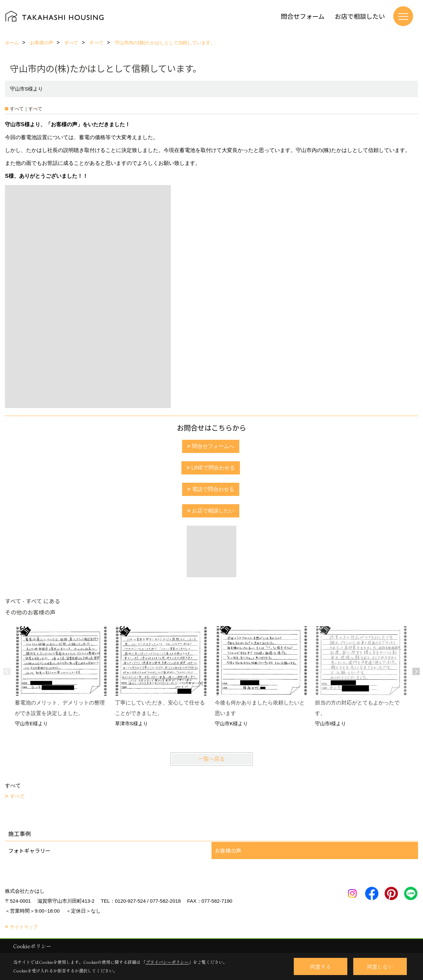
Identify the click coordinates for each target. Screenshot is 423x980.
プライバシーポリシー (167, 962)
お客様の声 (228, 850)
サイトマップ (24, 927)
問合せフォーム (303, 16)
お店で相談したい (360, 16)
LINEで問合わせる (213, 468)
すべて (17, 796)
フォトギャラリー (29, 850)
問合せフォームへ (213, 446)
